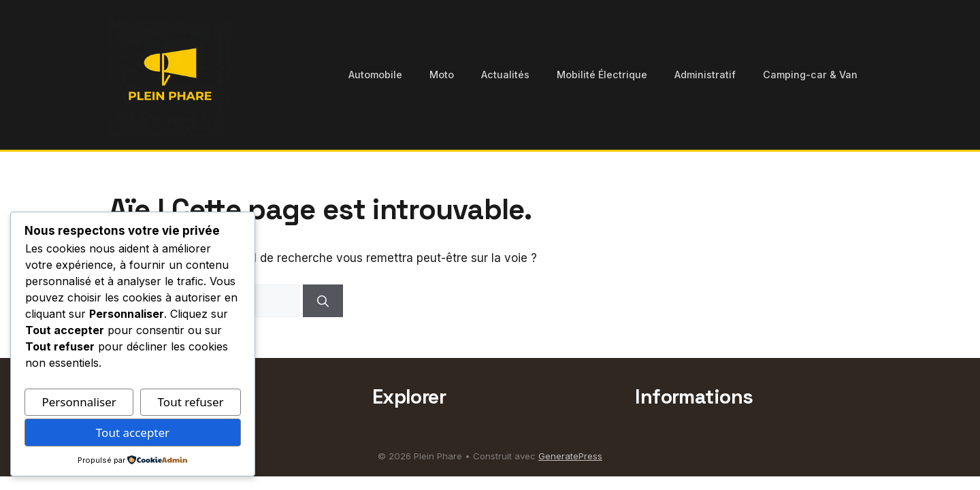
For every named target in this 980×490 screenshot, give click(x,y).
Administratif (705, 75)
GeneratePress (570, 456)
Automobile (375, 75)
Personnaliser (79, 402)
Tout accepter (133, 432)
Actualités (505, 75)
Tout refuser (191, 402)
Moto (442, 75)
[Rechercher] (323, 301)
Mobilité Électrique (602, 75)
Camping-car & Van (810, 75)
